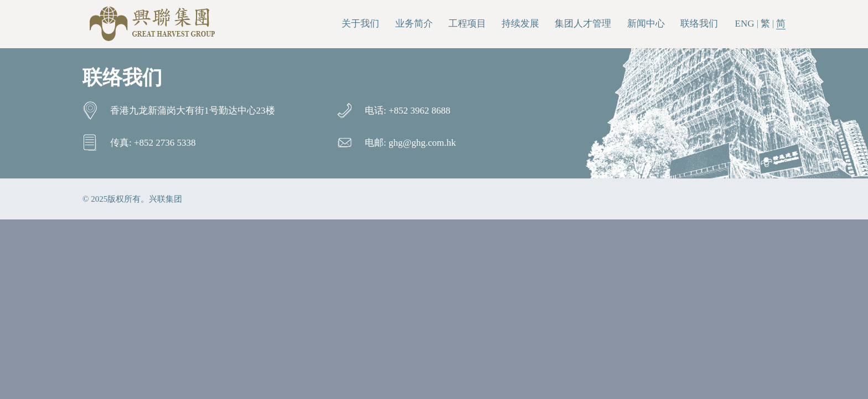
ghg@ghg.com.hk (422, 143)
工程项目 (467, 24)
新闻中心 (646, 24)
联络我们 (699, 24)
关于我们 (360, 24)
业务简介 (414, 24)
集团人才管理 (583, 24)
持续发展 (520, 24)
